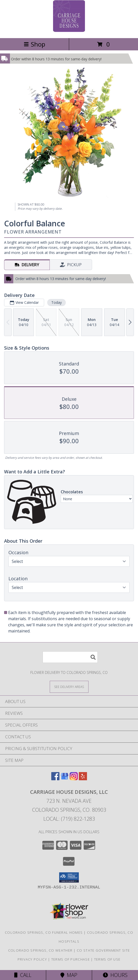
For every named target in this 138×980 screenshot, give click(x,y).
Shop (34, 44)
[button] (69, 877)
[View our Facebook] (55, 779)
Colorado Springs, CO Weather (40, 950)
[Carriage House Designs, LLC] (69, 31)
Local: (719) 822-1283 (69, 819)
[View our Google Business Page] (65, 779)
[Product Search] (70, 657)
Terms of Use (107, 959)
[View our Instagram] (74, 779)
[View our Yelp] (83, 779)
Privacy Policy (32, 959)
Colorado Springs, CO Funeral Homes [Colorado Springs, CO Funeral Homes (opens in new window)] (44, 932)
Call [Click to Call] (23, 975)
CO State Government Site (103, 950)
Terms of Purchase (71, 959)
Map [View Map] (69, 975)
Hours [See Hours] (115, 975)
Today (57, 302)
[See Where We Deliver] (69, 687)
